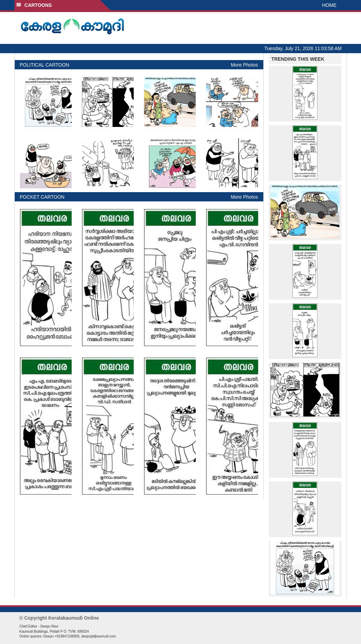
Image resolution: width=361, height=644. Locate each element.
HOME (329, 5)
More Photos (244, 65)
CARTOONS (34, 5)
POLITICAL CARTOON (45, 65)
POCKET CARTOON (42, 197)
